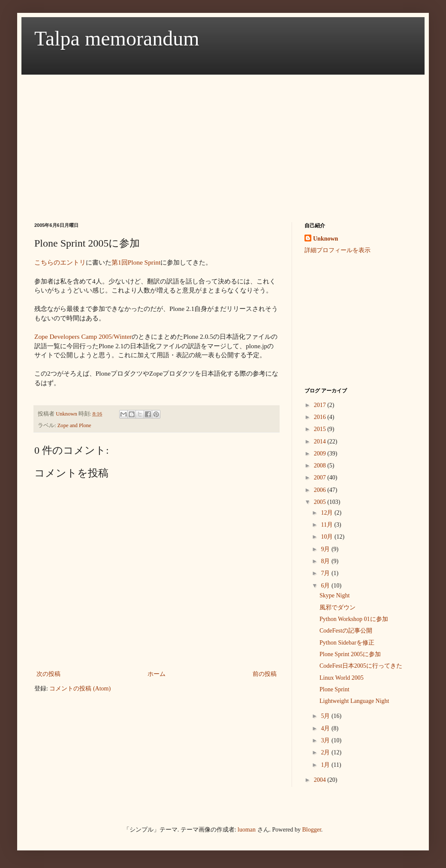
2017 (321, 405)
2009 (321, 454)
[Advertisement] (182, 141)
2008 (321, 466)
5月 (326, 716)
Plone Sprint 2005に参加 (350, 654)
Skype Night (334, 595)
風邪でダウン (338, 607)
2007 (321, 478)
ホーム (157, 674)
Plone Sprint (334, 689)
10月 (328, 537)
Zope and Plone (74, 425)
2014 (321, 442)
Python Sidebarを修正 (347, 643)
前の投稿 (265, 674)
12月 (328, 513)
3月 (326, 740)
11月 (327, 525)
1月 (326, 765)
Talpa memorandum (117, 38)
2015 (321, 429)
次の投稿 (48, 674)
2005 (321, 502)
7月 (326, 573)
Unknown (325, 239)
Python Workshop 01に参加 (354, 619)
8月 (326, 561)
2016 (321, 417)
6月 (326, 586)
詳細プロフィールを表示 (338, 250)
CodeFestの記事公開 (346, 631)
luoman (247, 830)
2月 (326, 752)
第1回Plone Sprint (136, 262)
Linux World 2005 (342, 678)
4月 (326, 728)
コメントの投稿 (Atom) (80, 689)
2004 (321, 780)
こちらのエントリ (60, 262)
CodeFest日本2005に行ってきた (361, 666)
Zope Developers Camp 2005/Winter (83, 336)
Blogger (312, 830)
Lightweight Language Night (354, 701)
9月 (326, 549)
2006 (321, 490)
